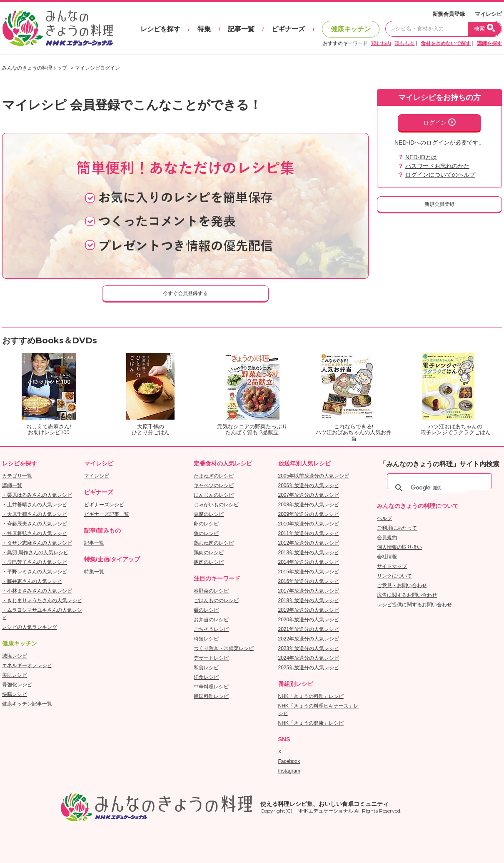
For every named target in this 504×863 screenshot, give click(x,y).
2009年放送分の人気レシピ (309, 514)
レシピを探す (160, 29)
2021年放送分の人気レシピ (309, 629)
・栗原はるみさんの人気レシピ (37, 495)
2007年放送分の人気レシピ (309, 495)
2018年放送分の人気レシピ (309, 600)
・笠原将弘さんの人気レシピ (35, 533)
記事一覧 (241, 29)
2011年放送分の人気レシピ (309, 533)
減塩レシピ (15, 656)
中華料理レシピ (211, 687)
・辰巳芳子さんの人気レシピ (35, 562)
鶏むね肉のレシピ (214, 543)
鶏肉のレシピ (209, 553)
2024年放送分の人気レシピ (309, 658)
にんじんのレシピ (214, 495)
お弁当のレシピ (211, 620)
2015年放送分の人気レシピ (309, 572)
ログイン (439, 122)
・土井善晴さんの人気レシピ (35, 505)
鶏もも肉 (404, 43)
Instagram (289, 771)
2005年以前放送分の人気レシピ (314, 476)
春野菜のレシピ (211, 591)
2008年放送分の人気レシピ (309, 505)
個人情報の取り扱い (399, 547)
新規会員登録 (449, 14)
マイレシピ (488, 14)
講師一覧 (12, 485)
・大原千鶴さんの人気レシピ (35, 514)
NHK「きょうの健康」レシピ (311, 723)
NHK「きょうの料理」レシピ (311, 696)
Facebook (289, 761)
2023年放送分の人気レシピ (309, 648)
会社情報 (387, 557)
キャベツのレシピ (214, 485)
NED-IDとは (421, 157)
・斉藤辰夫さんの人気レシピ (35, 524)
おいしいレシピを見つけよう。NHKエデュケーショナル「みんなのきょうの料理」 (58, 28)
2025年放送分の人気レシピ (309, 668)
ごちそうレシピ (211, 629)
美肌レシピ (15, 675)
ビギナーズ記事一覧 (107, 514)
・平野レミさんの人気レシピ (35, 572)
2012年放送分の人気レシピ (309, 543)
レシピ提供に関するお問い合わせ (414, 605)
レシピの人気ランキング (30, 627)
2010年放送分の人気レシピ (309, 524)
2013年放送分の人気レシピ (309, 553)
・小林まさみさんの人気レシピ (37, 591)
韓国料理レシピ (211, 696)
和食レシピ (206, 668)
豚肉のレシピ (209, 562)
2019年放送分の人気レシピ (309, 610)
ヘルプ (384, 518)
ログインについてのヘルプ (440, 175)
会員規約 (387, 538)
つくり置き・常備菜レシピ (224, 648)
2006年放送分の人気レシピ (309, 485)
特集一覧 (94, 572)
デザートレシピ (211, 658)
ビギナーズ (288, 29)
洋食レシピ (206, 677)
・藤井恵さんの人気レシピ (32, 581)
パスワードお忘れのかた (437, 166)
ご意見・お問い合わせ (402, 585)
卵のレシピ (206, 524)
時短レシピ (206, 639)
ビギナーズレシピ (104, 505)
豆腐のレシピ (209, 514)
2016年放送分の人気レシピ (309, 581)
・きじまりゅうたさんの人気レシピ (42, 600)
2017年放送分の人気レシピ (309, 591)
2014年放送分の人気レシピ (309, 562)
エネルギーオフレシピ (27, 665)
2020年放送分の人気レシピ (309, 620)
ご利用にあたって (397, 528)
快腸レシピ (15, 694)
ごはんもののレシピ (216, 600)
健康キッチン (351, 29)
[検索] (439, 488)
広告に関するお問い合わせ (407, 595)
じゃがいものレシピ (216, 505)
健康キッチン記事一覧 (27, 704)
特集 (204, 29)
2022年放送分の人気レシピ (309, 639)
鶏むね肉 (381, 43)
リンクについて (394, 576)
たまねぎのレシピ (214, 476)
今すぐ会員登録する (185, 293)
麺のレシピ (206, 610)
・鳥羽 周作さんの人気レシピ (35, 553)
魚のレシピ (206, 533)
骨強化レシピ (17, 685)
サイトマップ (392, 566)
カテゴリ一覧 (17, 476)
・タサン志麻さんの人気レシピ (37, 543)
